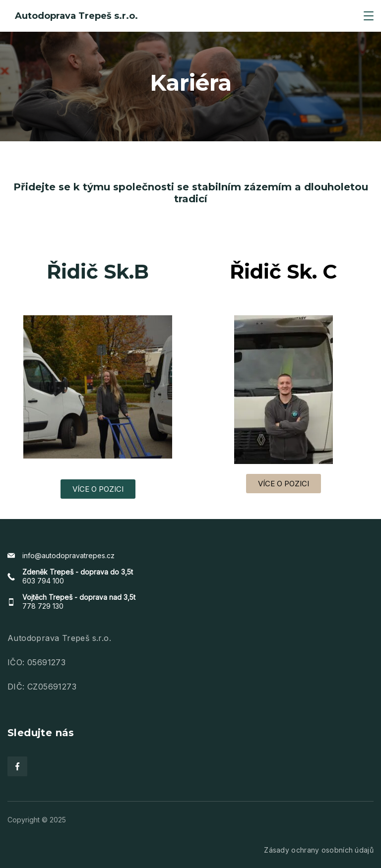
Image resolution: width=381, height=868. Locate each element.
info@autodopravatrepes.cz (68, 555)
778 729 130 (43, 606)
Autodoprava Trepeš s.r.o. (76, 16)
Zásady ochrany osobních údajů (319, 850)
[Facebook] (17, 766)
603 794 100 (43, 581)
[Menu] (369, 16)
